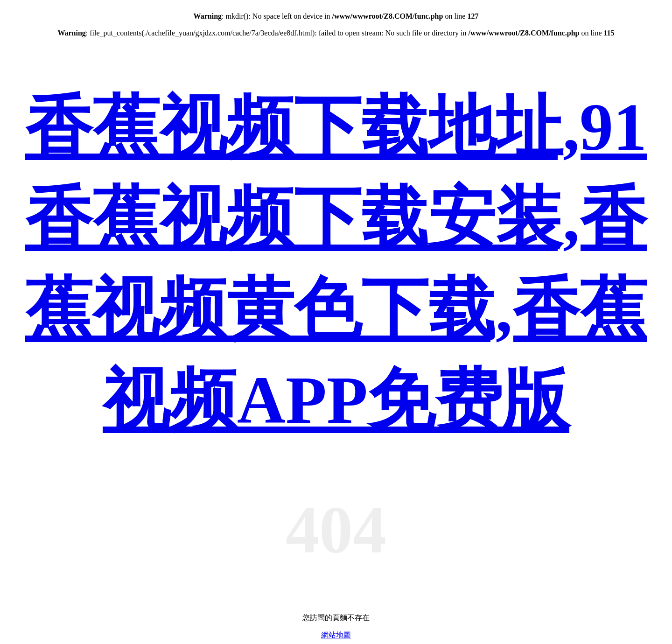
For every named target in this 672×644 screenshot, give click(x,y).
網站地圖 (336, 635)
